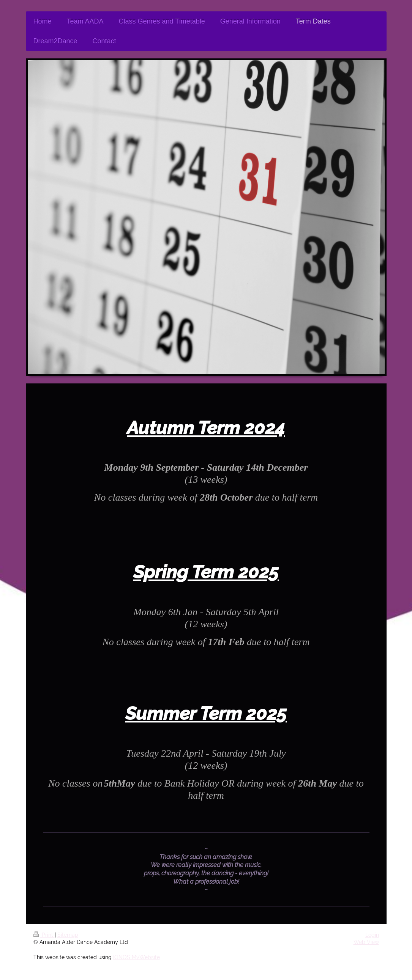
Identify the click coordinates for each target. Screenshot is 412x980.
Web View (366, 942)
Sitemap (68, 935)
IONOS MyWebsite (137, 957)
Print (44, 935)
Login (372, 935)
